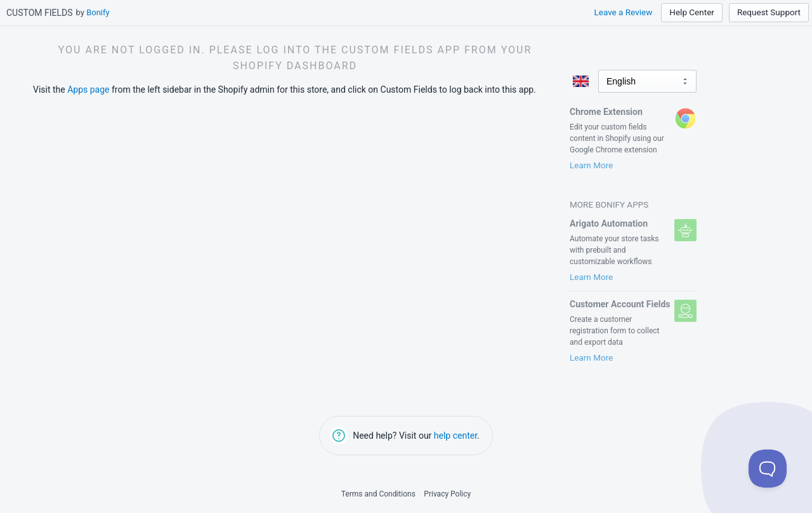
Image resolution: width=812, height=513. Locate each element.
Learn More (591, 165)
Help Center (692, 12)
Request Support (769, 12)
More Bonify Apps (609, 204)
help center (455, 436)
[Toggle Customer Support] (768, 469)
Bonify (98, 12)
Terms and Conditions (378, 494)
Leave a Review (623, 12)
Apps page (88, 90)
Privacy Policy (447, 494)
